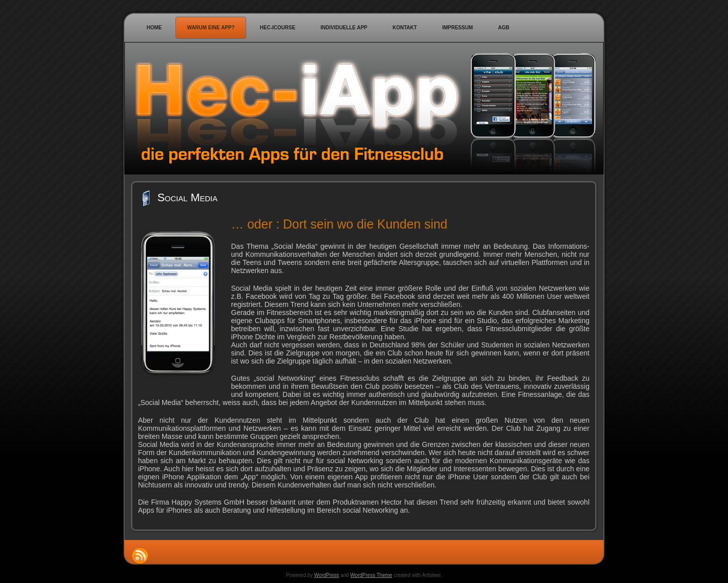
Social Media (187, 197)
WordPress (326, 575)
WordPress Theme (371, 575)
